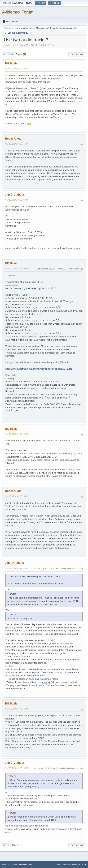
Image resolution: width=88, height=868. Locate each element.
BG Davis (11, 63)
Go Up (6, 845)
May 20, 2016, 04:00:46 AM (16, 768)
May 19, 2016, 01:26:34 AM (16, 200)
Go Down (8, 54)
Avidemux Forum (18, 12)
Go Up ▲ (82, 864)
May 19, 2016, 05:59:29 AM (16, 496)
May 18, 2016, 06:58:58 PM (16, 69)
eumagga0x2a (70, 28)
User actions (77, 54)
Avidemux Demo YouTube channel (27, 676)
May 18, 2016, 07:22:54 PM (16, 144)
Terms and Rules (70, 864)
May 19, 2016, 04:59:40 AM (16, 434)
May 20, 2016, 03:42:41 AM (16, 709)
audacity (46, 682)
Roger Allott (13, 139)
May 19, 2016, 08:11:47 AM (16, 568)
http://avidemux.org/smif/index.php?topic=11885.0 (31, 288)
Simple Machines (25, 864)
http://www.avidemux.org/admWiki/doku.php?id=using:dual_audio (39, 369)
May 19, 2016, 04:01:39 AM (16, 269)
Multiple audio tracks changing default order (55, 673)
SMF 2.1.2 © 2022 (9, 864)
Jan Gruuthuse (15, 195)
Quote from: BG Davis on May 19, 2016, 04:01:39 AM (35, 576)
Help (59, 864)
